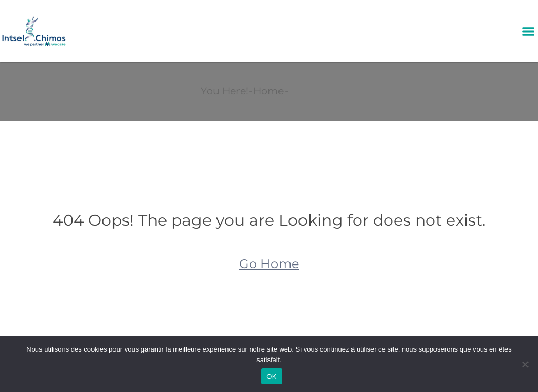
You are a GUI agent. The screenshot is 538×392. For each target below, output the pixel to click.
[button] (528, 31)
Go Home (269, 264)
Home (268, 91)
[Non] (525, 364)
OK (271, 377)
